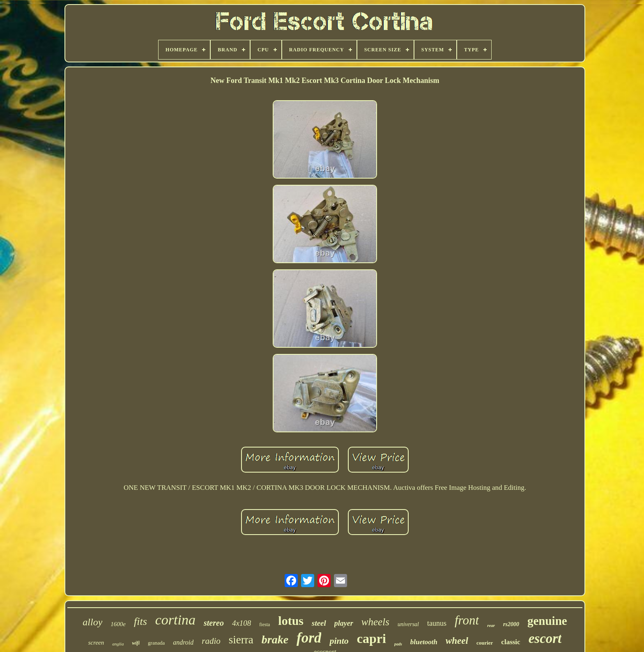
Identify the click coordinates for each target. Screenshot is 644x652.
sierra (241, 640)
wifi (136, 643)
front (467, 620)
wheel (457, 641)
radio (211, 641)
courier (485, 643)
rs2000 (511, 624)
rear (491, 625)
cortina (175, 620)
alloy (92, 622)
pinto (339, 641)
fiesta (264, 624)
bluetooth (424, 642)
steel (319, 623)
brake (275, 639)
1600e (118, 624)
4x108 (241, 623)
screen (96, 643)
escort (545, 638)
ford (309, 638)
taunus (437, 623)
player (344, 623)
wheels (375, 622)
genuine (547, 621)
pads (398, 644)
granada (156, 643)
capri (371, 638)
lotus (291, 621)
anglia (118, 644)
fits (140, 621)
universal (408, 624)
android (183, 642)
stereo (214, 623)
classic (511, 642)
